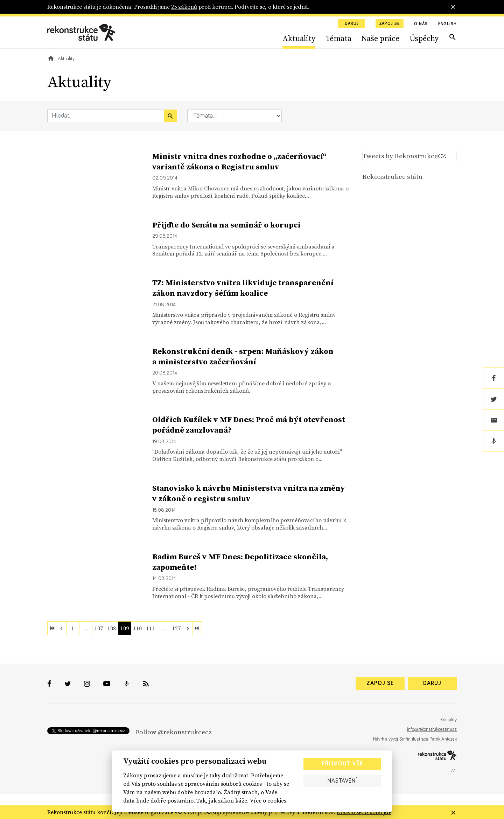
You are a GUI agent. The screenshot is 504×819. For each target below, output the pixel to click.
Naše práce (380, 38)
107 (99, 628)
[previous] (62, 628)
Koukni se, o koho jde (364, 812)
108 (112, 628)
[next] (188, 628)
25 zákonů (184, 7)
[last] (197, 628)
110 (138, 628)
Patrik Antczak (443, 739)
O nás (421, 24)
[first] (52, 628)
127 (176, 628)
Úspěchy (424, 38)
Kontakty (449, 720)
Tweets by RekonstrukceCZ (404, 156)
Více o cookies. (269, 800)
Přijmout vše (342, 764)
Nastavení (342, 781)
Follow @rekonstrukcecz (174, 732)
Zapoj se (390, 24)
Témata (338, 38)
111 (150, 628)
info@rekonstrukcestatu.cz (432, 729)
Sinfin (405, 739)
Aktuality (299, 38)
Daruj (352, 24)
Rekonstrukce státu (393, 176)
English (447, 24)
